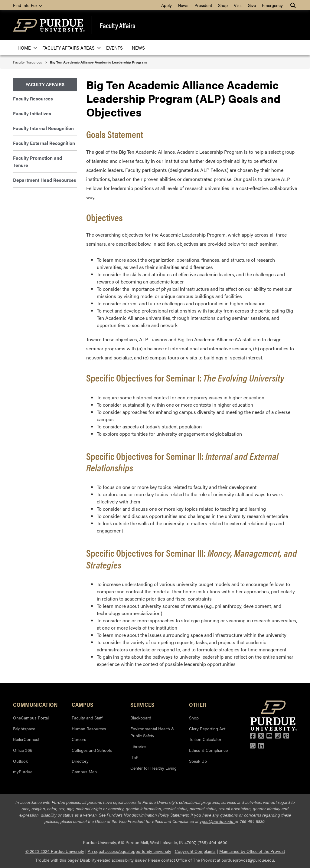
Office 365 (23, 750)
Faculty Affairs (117, 25)
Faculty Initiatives (32, 113)
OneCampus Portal (31, 718)
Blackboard (141, 718)
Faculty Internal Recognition (43, 128)
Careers (79, 739)
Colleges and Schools (92, 750)
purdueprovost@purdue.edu (248, 860)
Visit (238, 5)
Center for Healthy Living (153, 768)
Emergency (272, 5)
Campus (82, 704)
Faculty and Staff (87, 718)
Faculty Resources (27, 62)
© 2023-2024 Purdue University (55, 851)
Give (252, 5)
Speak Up (198, 761)
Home (25, 48)
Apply (166, 5)
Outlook (20, 761)
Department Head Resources (45, 180)
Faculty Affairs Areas (70, 48)
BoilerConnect (26, 739)
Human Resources (89, 729)
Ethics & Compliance (208, 750)
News (183, 5)
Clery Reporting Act (207, 729)
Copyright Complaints (195, 851)
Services (142, 704)
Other (197, 704)
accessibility (123, 860)
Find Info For (28, 5)
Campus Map (84, 771)
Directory (80, 761)
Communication (35, 704)
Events (114, 48)
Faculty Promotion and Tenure (38, 161)
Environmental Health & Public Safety (152, 732)
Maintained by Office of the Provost (252, 851)
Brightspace (24, 729)
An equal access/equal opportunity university (129, 851)
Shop (223, 5)
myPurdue (23, 771)
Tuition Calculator (205, 739)
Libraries (138, 746)
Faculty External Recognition (44, 143)
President (203, 5)
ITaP (134, 757)
